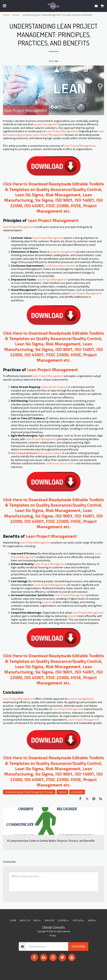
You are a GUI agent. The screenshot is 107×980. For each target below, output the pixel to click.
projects (47, 602)
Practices (62, 792)
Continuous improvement (60, 265)
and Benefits (77, 792)
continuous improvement (61, 463)
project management (46, 124)
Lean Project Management (62, 131)
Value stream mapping (55, 387)
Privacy (53, 935)
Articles (16, 15)
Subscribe (78, 946)
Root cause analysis (50, 453)
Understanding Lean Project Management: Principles (29, 792)
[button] (4, 6)
